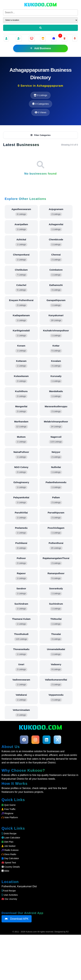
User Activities (10, 940)
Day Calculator (10, 904)
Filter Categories (40, 180)
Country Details (11, 912)
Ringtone (8, 859)
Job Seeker (9, 891)
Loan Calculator (11, 883)
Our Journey (9, 944)
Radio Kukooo (10, 895)
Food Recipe (9, 936)
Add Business (40, 48)
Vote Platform (10, 863)
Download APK (17, 964)
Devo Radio (9, 900)
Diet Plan (7, 887)
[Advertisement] (40, 105)
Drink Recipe (9, 879)
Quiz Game (9, 850)
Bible (5, 916)
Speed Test (9, 908)
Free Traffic (9, 854)
